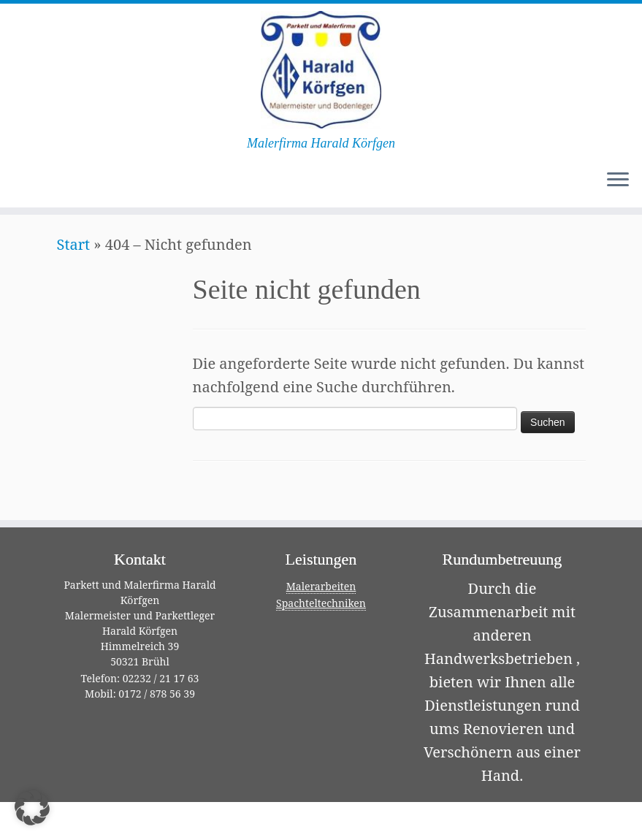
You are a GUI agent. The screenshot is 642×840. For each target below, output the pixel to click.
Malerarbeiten (321, 586)
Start (74, 244)
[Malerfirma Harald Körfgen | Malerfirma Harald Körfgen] (321, 70)
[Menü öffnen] (618, 181)
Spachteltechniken (321, 603)
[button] (32, 808)
